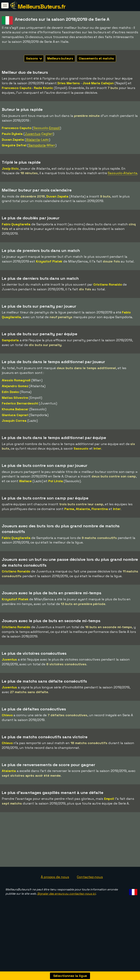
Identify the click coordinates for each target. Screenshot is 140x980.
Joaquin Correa (14, 421)
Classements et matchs (96, 58)
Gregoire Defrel (14, 145)
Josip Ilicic (10, 168)
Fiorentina (100, 509)
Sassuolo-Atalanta (122, 173)
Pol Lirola (56, 481)
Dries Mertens (69, 83)
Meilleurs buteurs (60, 58)
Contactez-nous (90, 893)
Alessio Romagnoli (16, 380)
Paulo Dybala (12, 134)
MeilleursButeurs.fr (42, 7)
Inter (97, 448)
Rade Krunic (43, 88)
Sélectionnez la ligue (70, 976)
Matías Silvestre (15, 398)
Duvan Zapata (13, 140)
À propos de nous (55, 893)
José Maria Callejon (98, 83)
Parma (69, 509)
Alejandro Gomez (15, 386)
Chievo (7, 715)
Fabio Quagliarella (16, 224)
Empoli (109, 799)
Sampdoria (10, 340)
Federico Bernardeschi (20, 403)
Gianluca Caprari (15, 415)
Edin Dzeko (10, 392)
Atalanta (83, 509)
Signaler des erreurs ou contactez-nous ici (67, 910)
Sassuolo (81, 448)
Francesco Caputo (16, 88)
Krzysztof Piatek (49, 261)
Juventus (9, 659)
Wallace (25, 481)
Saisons (34, 58)
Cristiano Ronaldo (108, 284)
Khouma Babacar (15, 409)
